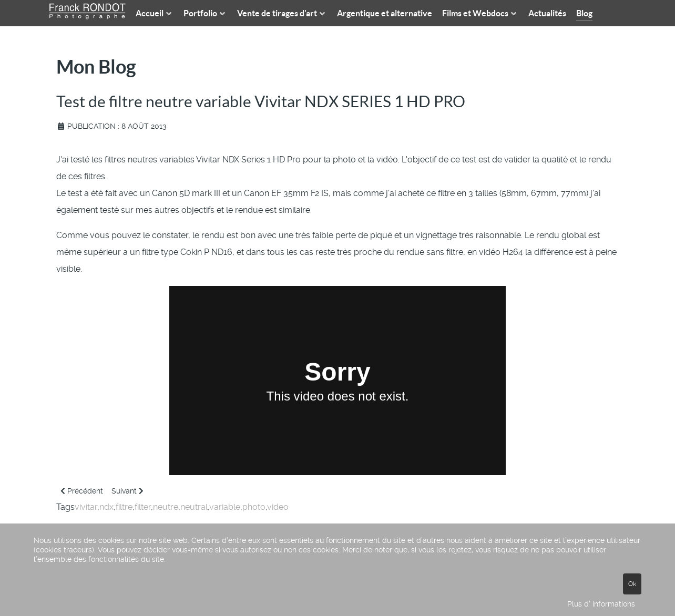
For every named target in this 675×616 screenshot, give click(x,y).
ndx (106, 507)
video (278, 507)
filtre (124, 507)
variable (225, 507)
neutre (166, 507)
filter (143, 507)
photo (254, 507)
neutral (194, 507)
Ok (632, 584)
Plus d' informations (601, 604)
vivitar (86, 507)
